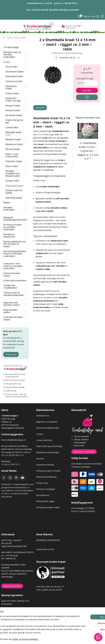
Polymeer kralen (16, 161)
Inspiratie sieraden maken (15, 318)
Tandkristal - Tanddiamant (15, 287)
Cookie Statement (44, 440)
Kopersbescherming (45, 465)
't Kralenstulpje (11, 47)
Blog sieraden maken (15, 311)
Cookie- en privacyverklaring (46, 639)
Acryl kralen (16, 67)
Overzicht (40, 108)
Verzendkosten (43, 495)
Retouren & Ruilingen (46, 489)
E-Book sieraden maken (12, 274)
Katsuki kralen (13, 110)
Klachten (40, 458)
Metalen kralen (16, 139)
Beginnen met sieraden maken (15, 304)
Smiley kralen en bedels (14, 192)
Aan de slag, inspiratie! (11, 540)
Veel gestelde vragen (45, 501)
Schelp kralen (12, 181)
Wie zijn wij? (7, 543)
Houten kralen (16, 106)
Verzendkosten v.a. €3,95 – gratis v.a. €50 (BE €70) (52, 3)
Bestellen (87, 90)
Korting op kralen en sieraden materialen (15, 227)
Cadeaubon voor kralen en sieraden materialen (13, 266)
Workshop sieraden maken (48, 507)
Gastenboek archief (45, 549)
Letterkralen (12, 127)
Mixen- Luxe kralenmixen (12, 155)
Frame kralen (12, 93)
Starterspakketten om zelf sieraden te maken (15, 244)
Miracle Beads (13, 149)
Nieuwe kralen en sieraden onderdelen (15, 55)
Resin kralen (12, 166)
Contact (40, 434)
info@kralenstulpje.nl (16, 440)
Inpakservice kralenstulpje (48, 452)
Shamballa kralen (14, 186)
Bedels (15, 203)
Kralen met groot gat (14, 121)
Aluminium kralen (14, 72)
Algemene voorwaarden (47, 422)
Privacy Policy (42, 483)
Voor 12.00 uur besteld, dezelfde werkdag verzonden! (52, 10)
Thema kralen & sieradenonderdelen (15, 294)
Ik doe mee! (11, 354)
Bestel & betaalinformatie (48, 428)
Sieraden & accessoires (15, 236)
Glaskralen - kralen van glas (16, 99)
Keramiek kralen (14, 115)
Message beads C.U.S (13, 133)
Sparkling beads (14, 198)
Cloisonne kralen (14, 81)
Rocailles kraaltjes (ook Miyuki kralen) (16, 173)
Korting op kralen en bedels (48, 471)
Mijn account (91, 16)
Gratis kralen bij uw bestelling (49, 446)
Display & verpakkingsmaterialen (16, 219)
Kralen (15, 62)
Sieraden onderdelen (15, 209)
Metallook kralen (14, 144)
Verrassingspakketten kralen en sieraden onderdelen (15, 254)
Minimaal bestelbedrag (46, 477)
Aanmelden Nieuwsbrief (84, 452)
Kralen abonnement (12, 586)
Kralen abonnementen (15, 280)
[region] (34, 624)
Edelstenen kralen (16, 87)
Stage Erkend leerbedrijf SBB (14, 546)
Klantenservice (43, 416)
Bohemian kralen (14, 76)
